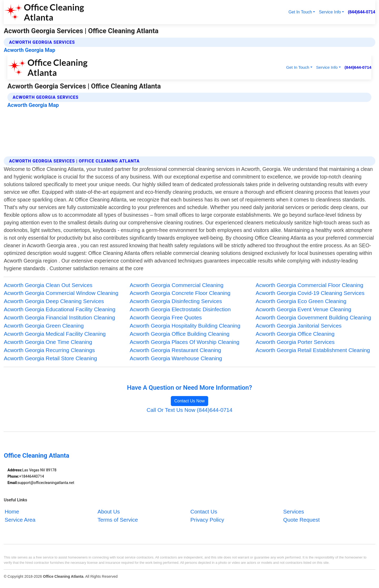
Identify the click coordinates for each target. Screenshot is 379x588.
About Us (109, 512)
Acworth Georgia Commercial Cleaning (177, 285)
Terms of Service (118, 520)
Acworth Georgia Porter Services (295, 342)
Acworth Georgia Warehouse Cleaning (176, 358)
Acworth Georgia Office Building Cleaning (180, 334)
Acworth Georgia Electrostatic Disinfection (180, 309)
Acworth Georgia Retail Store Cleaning (50, 358)
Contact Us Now (189, 401)
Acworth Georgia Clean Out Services (48, 285)
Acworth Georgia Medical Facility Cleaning (55, 334)
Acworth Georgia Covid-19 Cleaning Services (310, 293)
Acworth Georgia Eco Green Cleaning (301, 301)
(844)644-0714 (362, 12)
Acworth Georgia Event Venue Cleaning (303, 309)
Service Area (20, 520)
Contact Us (204, 512)
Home (12, 512)
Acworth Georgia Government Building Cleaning (313, 317)
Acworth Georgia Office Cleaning (295, 334)
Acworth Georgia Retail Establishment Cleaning (313, 350)
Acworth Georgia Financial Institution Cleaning (59, 317)
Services (294, 512)
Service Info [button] (330, 12)
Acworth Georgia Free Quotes (166, 317)
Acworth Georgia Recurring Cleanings (49, 350)
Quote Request (301, 520)
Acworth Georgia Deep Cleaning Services (54, 301)
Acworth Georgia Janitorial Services (298, 326)
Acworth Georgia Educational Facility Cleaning (59, 309)
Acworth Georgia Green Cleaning (44, 326)
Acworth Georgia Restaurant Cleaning (175, 350)
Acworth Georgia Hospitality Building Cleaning (185, 326)
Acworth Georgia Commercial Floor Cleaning (309, 285)
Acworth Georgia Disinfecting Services (176, 301)
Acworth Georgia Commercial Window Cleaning (61, 293)
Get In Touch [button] (300, 12)
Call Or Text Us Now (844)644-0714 (189, 410)
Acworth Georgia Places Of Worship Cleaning (185, 342)
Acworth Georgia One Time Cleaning (48, 342)
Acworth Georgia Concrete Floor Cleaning (180, 293)
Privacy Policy (207, 520)
